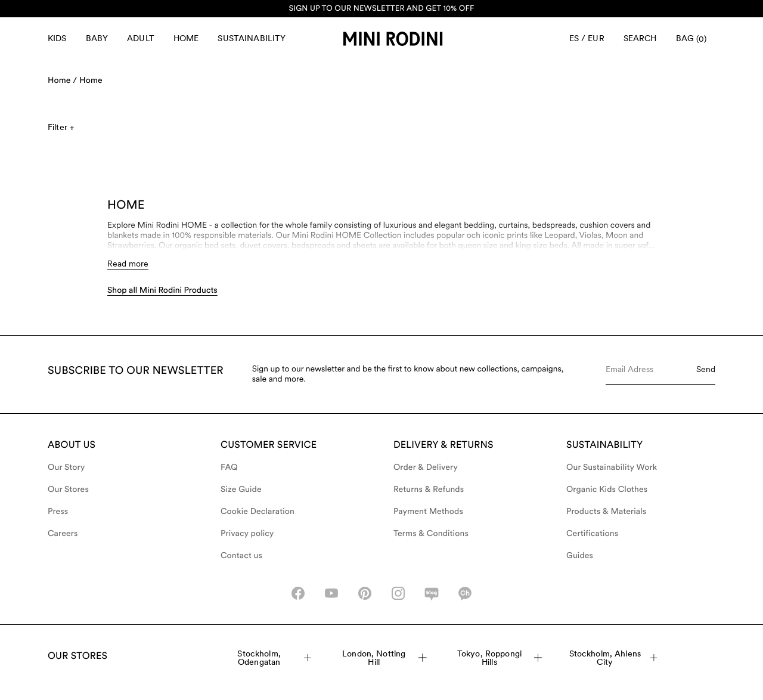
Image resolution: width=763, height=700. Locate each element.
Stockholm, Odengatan (274, 658)
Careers (63, 534)
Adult (141, 38)
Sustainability (252, 38)
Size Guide (241, 490)
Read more (128, 264)
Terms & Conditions (431, 534)
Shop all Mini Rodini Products (162, 290)
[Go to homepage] (393, 39)
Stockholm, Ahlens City (613, 658)
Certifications (592, 534)
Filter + (61, 127)
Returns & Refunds (429, 490)
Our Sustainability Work (612, 467)
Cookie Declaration (258, 512)
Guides (580, 556)
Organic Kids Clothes (607, 490)
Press (58, 512)
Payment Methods (428, 512)
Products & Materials (606, 512)
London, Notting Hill (384, 658)
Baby (97, 38)
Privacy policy (247, 534)
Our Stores (68, 490)
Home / (62, 80)
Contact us (241, 556)
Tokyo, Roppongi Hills (500, 658)
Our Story (66, 467)
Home (186, 38)
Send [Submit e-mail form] (706, 369)
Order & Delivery (426, 467)
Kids (57, 38)
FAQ (229, 467)
